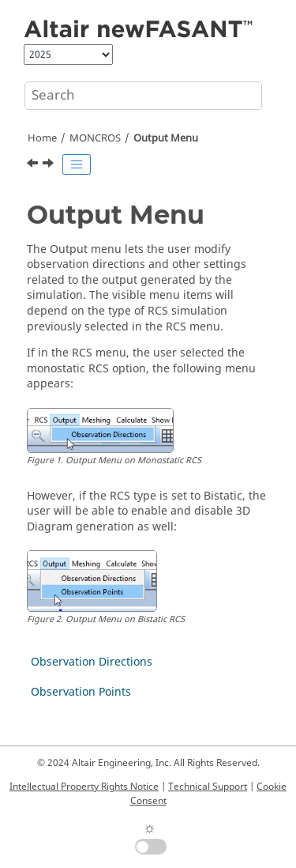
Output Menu (166, 138)
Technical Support (208, 787)
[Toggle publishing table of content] (77, 164)
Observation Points (81, 692)
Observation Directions (92, 662)
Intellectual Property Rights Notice (84, 787)
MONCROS (95, 138)
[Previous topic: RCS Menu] (34, 165)
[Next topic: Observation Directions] (50, 165)
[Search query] (143, 96)
